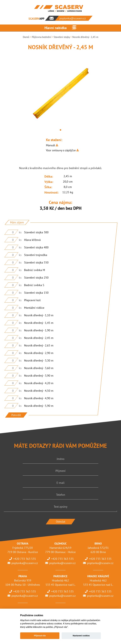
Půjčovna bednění (41, 37)
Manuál (50, 145)
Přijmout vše (40, 636)
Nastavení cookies (81, 636)
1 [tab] (60, 130)
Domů (26, 37)
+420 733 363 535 (25, 559)
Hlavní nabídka (56, 28)
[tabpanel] (60, 94)
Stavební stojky (62, 37)
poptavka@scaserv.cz (25, 563)
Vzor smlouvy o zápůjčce (61, 150)
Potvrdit (16, 415)
